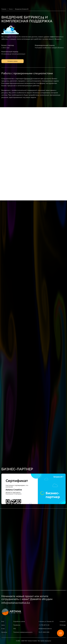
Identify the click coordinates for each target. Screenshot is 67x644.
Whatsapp (63, 625)
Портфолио (17, 625)
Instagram (63, 621)
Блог (3, 621)
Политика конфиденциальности (23, 632)
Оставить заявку (13, 61)
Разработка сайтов (19, 621)
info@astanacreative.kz (16, 603)
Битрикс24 (28, 79)
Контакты (4, 632)
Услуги (11, 9)
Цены (3, 625)
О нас (3, 629)
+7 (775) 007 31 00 (44, 625)
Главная (4, 9)
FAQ (15, 629)
